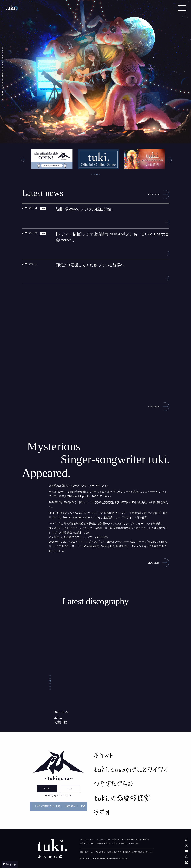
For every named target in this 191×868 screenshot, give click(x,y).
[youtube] (187, 851)
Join (70, 788)
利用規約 (131, 839)
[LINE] (187, 862)
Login (47, 788)
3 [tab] (97, 179)
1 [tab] (92, 179)
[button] (22, 164)
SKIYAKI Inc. (3, 92)
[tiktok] (187, 840)
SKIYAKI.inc (123, 858)
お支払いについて (119, 839)
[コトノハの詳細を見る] (96, 678)
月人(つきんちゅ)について (58, 796)
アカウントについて (103, 839)
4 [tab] (100, 179)
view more (159, 199)
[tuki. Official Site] (11, 7)
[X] (187, 845)
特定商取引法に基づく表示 (107, 843)
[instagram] (187, 857)
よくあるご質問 (133, 843)
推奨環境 (122, 843)
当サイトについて (87, 839)
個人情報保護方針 (142, 839)
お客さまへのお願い (88, 843)
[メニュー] (182, 7)
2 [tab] (94, 179)
